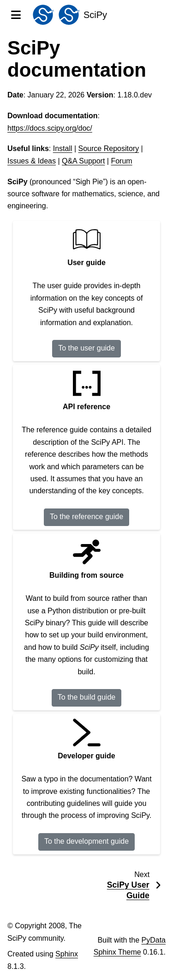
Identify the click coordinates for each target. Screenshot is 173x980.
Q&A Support (83, 161)
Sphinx (67, 954)
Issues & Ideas (32, 161)
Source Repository (109, 148)
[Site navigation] (16, 15)
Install (63, 148)
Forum (121, 161)
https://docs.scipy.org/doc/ (50, 128)
